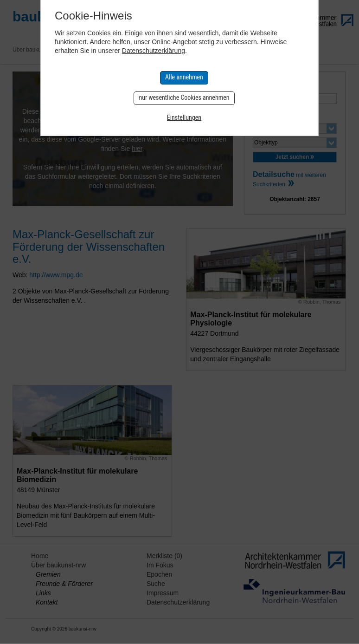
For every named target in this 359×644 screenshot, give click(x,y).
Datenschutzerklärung (154, 51)
